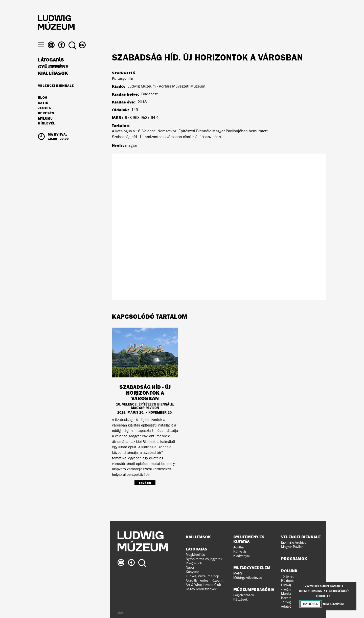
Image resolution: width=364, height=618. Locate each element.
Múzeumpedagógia (254, 589)
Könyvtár (192, 572)
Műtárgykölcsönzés (248, 578)
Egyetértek (310, 604)
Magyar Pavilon (292, 547)
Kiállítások (53, 83)
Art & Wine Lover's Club (203, 585)
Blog (43, 107)
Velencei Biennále (56, 95)
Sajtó (43, 113)
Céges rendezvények (201, 589)
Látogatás (51, 70)
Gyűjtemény (53, 76)
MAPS (238, 573)
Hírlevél (47, 133)
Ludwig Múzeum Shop (202, 576)
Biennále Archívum (295, 542)
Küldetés (288, 581)
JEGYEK (44, 118)
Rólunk (289, 571)
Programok (194, 563)
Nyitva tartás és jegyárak (204, 559)
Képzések (241, 599)
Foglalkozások (244, 595)
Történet (287, 576)
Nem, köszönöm (333, 604)
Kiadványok (242, 556)
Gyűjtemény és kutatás (249, 539)
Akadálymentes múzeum (204, 580)
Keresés (46, 123)
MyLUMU (45, 128)
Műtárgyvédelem (252, 568)
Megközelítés (195, 555)
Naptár (191, 568)
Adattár (239, 547)
